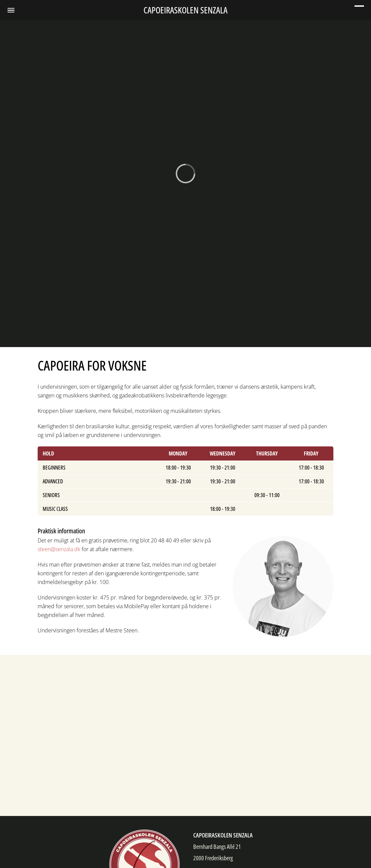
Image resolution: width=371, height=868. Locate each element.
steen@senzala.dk (59, 549)
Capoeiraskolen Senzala (185, 10)
